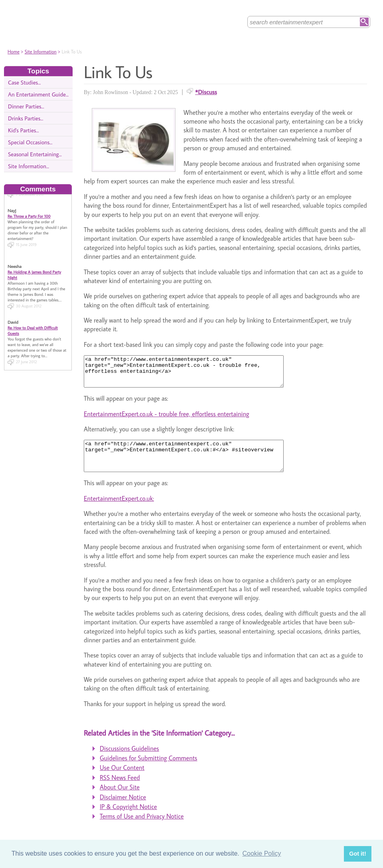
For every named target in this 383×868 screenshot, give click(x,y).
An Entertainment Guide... (38, 94)
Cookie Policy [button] (262, 853)
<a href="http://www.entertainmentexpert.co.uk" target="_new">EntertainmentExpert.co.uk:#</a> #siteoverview (196, 465)
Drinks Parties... (26, 118)
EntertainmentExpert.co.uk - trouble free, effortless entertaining (166, 420)
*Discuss (206, 92)
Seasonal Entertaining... (35, 154)
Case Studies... (24, 82)
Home (14, 52)
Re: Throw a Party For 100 (29, 212)
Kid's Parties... (23, 130)
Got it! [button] (357, 854)
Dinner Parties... (26, 106)
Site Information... (29, 166)
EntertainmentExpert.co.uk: (119, 510)
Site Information (41, 52)
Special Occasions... (30, 142)
